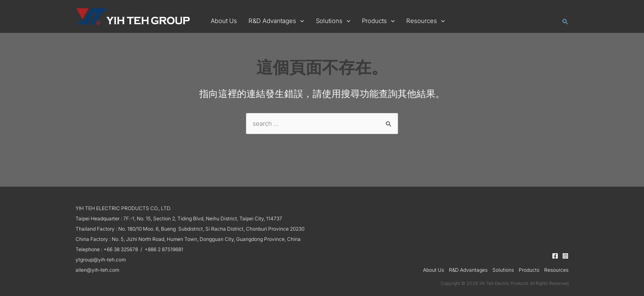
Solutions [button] (503, 270)
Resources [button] (556, 270)
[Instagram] (565, 256)
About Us (434, 270)
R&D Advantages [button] (468, 270)
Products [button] (529, 270)
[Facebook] (555, 256)
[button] (271, 21)
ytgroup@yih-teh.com (101, 260)
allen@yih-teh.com (97, 270)
